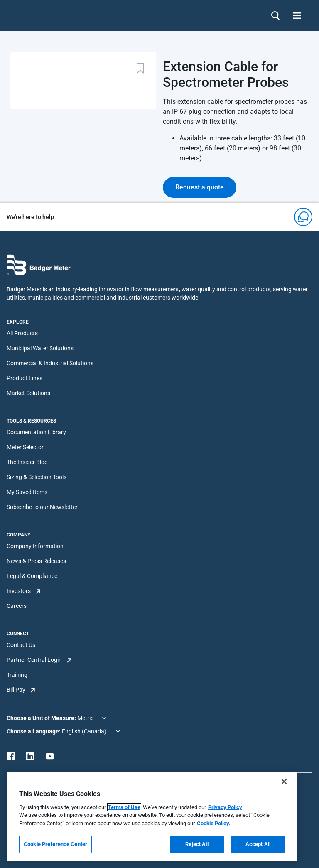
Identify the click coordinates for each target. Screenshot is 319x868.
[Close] (284, 782)
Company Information (35, 546)
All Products (22, 333)
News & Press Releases (36, 561)
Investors (19, 591)
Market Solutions (28, 393)
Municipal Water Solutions (40, 348)
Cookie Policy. (214, 823)
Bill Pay (16, 690)
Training (17, 675)
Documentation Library (36, 432)
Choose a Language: (34, 731)
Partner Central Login (34, 660)
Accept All (258, 844)
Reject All (197, 844)
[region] (152, 817)
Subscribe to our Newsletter (42, 507)
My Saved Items (27, 492)
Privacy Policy (225, 807)
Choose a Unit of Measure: (42, 718)
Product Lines (25, 378)
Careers (17, 606)
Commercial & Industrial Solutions (50, 363)
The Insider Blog (27, 462)
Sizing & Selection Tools (37, 477)
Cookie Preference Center (55, 844)
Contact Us (21, 645)
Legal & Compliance (32, 576)
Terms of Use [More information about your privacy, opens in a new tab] (124, 807)
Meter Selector (25, 447)
